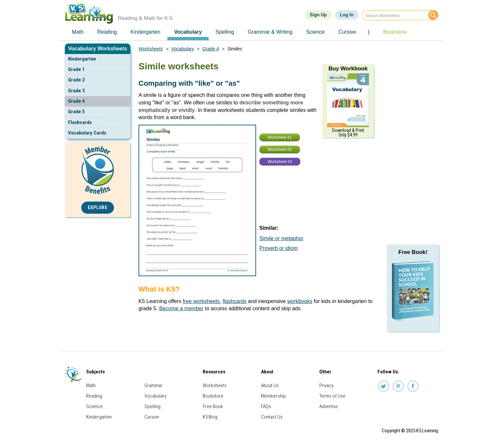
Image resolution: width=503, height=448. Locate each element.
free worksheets (201, 301)
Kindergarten (82, 59)
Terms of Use (332, 396)
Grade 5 (76, 112)
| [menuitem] (369, 32)
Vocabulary (183, 49)
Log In (347, 15)
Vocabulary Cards (87, 133)
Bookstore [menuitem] (395, 32)
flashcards (235, 301)
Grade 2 (76, 80)
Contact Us (272, 417)
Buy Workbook (348, 69)
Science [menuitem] (316, 32)
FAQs (266, 406)
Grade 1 (76, 69)
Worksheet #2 (280, 150)
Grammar (153, 385)
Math (91, 385)
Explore (98, 208)
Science (94, 406)
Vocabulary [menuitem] (188, 32)
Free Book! (413, 252)
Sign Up (318, 15)
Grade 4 (76, 101)
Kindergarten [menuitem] (145, 32)
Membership (273, 396)
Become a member (181, 308)
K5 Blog (210, 417)
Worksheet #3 (280, 162)
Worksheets (151, 49)
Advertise (329, 406)
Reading (94, 396)
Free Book (213, 406)
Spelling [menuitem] (225, 32)
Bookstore (213, 396)
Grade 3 (76, 91)
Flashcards (80, 122)
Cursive (152, 417)
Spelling (152, 406)
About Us (270, 385)
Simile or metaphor (281, 238)
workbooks (300, 301)
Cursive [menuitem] (347, 32)
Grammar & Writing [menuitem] (270, 32)
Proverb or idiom (279, 248)
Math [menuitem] (78, 32)
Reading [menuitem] (107, 32)
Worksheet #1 (280, 137)
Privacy (326, 385)
